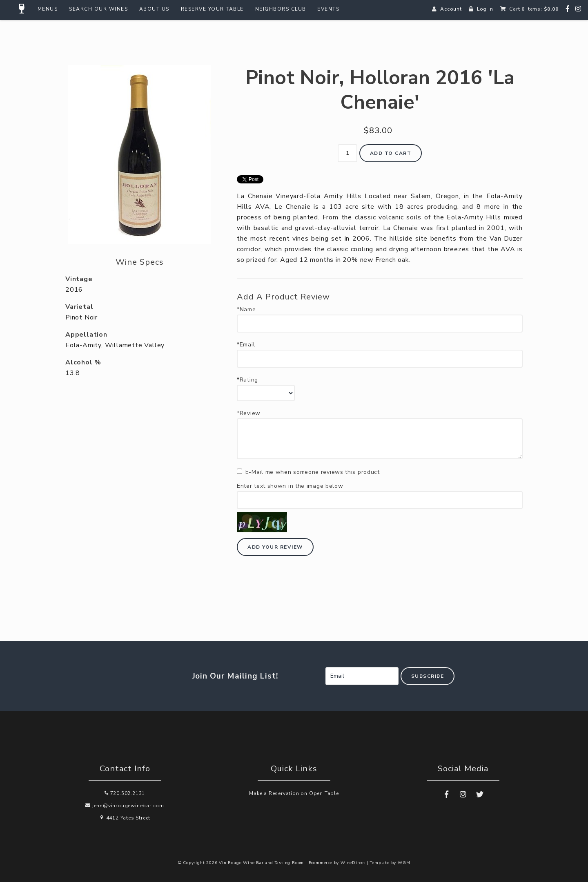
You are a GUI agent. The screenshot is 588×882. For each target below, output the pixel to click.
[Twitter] (480, 795)
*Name (246, 310)
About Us (154, 9)
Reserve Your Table (212, 9)
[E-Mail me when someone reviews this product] (239, 471)
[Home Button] (22, 9)
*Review (249, 413)
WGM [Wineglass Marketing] (404, 863)
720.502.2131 (125, 793)
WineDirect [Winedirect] (353, 863)
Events (328, 9)
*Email (246, 345)
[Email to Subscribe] (362, 676)
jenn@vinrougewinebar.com (125, 806)
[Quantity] (347, 153)
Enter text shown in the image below (290, 486)
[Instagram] (578, 9)
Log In (485, 9)
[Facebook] (568, 9)
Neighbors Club (281, 9)
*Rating (247, 380)
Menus (48, 9)
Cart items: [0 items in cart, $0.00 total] (534, 9)
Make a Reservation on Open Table (294, 793)
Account (451, 9)
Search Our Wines (98, 9)
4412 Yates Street (125, 818)
